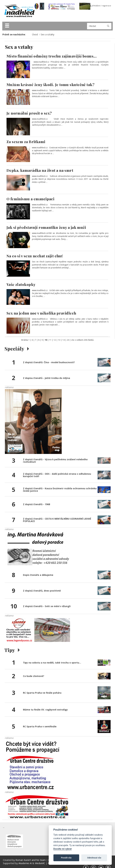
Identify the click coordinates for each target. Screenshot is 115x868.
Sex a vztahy (47, 34)
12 (55, 340)
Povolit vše (66, 858)
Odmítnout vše (94, 858)
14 (64, 340)
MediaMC (40, 863)
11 (50, 340)
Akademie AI (25, 863)
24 (68, 340)
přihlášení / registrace (100, 6)
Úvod (35, 34)
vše (73, 340)
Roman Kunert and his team (31, 860)
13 (59, 340)
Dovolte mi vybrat (63, 849)
